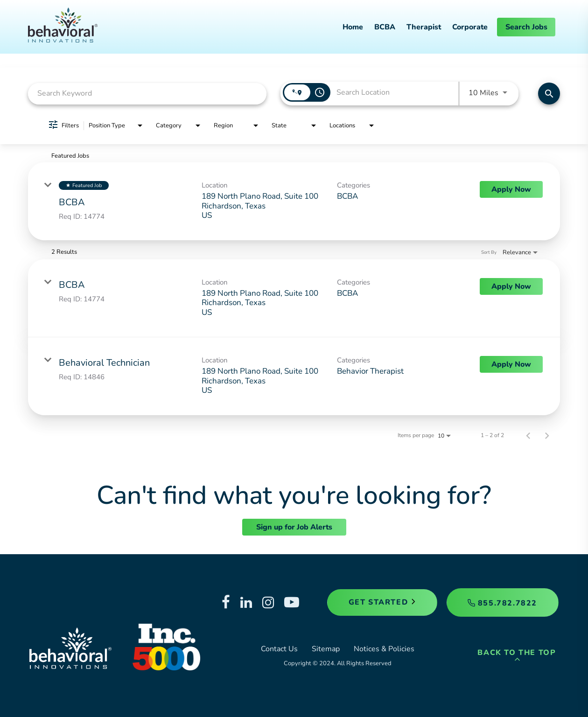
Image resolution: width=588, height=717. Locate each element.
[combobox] (147, 94)
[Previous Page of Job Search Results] (528, 435)
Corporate (470, 27)
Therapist (424, 27)
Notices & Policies (384, 649)
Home (353, 27)
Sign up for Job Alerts (294, 527)
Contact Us (279, 649)
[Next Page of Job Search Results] (547, 435)
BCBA (385, 27)
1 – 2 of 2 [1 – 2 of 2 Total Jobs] (492, 435)
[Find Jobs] (549, 94)
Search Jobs (526, 27)
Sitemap (326, 649)
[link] (294, 201)
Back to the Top (517, 656)
